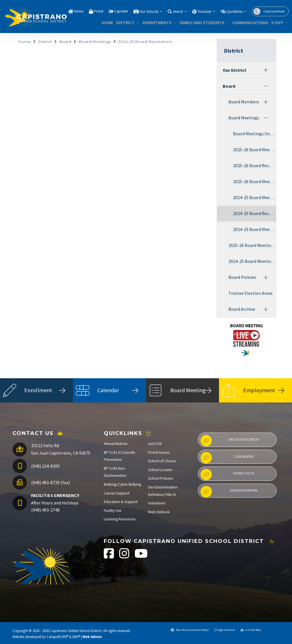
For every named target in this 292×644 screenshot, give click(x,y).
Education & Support (121, 502)
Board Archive (242, 309)
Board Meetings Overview (255, 134)
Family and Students (202, 23)
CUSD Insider (227, 458)
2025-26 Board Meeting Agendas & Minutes (255, 150)
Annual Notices (116, 444)
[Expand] (266, 70)
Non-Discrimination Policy (190, 630)
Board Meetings (95, 42)
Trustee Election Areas (251, 293)
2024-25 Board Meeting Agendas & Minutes (255, 197)
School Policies (160, 478)
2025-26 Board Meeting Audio (255, 181)
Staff (279, 23)
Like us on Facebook (230, 441)
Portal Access (159, 452)
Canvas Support (117, 493)
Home (79, 11)
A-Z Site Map (251, 630)
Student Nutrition (229, 492)
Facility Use (113, 511)
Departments (158, 23)
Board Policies (242, 277)
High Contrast (226, 630)
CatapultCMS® (57, 637)
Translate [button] (205, 12)
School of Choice (162, 461)
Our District (235, 70)
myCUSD (155, 444)
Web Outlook (159, 512)
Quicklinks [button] (235, 12)
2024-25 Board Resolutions (145, 42)
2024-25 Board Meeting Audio (255, 229)
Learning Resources (120, 519)
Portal (98, 11)
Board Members (244, 102)
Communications (248, 23)
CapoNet (121, 11)
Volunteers (157, 503)
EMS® (76, 637)
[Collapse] (266, 86)
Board (65, 42)
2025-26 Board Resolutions (255, 165)
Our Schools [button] (150, 12)
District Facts (227, 475)
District (127, 23)
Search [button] (178, 12)
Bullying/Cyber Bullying (122, 484)
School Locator (160, 470)
